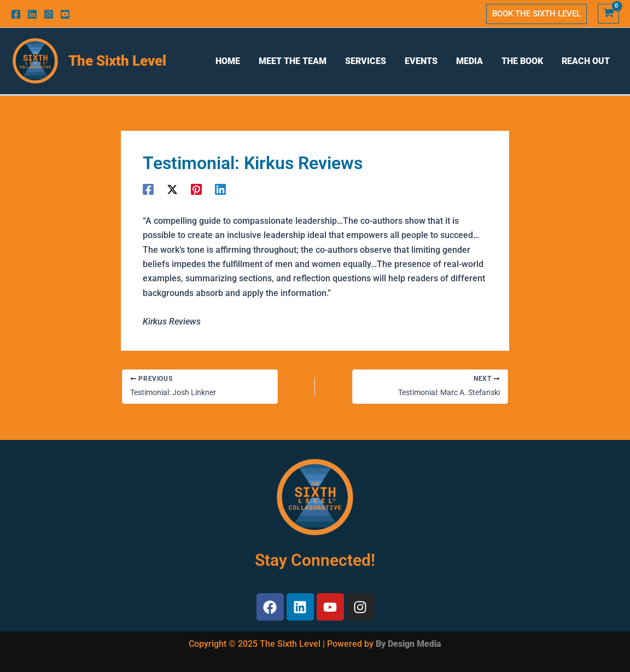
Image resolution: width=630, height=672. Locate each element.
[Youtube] (65, 14)
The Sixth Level (117, 61)
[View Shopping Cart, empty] (608, 14)
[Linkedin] (32, 14)
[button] (536, 14)
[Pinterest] (196, 189)
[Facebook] (16, 14)
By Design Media (409, 644)
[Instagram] (49, 14)
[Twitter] (172, 189)
